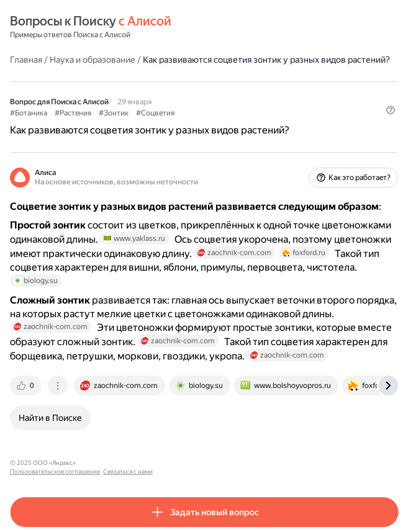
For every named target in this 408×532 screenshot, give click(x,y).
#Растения (73, 113)
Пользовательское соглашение (126, 463)
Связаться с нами (199, 463)
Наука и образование (93, 60)
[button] (391, 110)
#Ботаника (29, 113)
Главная (26, 60)
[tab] (27, 385)
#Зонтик (114, 113)
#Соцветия (155, 113)
